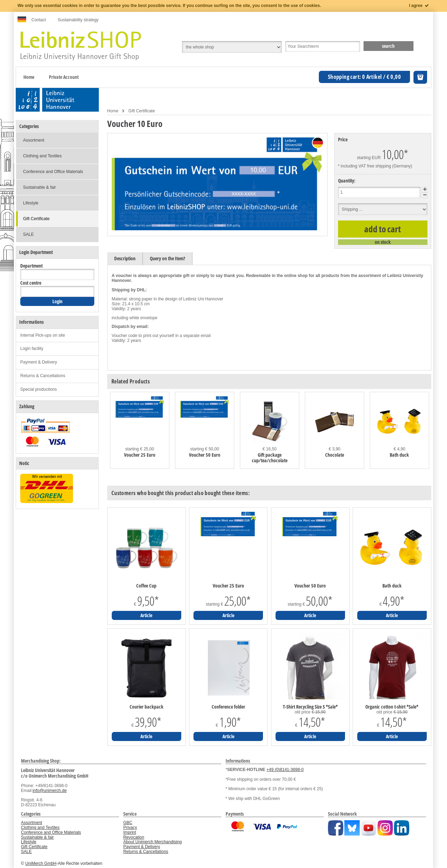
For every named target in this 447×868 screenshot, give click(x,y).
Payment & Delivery (39, 362)
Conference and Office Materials (53, 172)
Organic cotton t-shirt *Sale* (392, 707)
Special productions (39, 389)
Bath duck (399, 455)
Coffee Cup (146, 586)
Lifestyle (31, 203)
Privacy (130, 828)
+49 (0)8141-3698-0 (285, 770)
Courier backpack (146, 707)
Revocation (134, 837)
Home (29, 77)
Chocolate (335, 455)
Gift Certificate (142, 111)
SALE (28, 234)
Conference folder (228, 707)
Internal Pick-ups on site (43, 335)
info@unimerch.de (50, 791)
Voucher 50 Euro (205, 455)
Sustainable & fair (39, 187)
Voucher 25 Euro (140, 455)
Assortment (34, 140)
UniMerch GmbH (41, 863)
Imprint (130, 832)
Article (146, 615)
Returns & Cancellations (43, 376)
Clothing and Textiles (42, 156)
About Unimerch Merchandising (152, 842)
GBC (128, 823)
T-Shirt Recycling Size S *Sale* (310, 707)
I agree (419, 6)
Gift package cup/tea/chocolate (270, 458)
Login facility (32, 349)
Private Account (64, 77)
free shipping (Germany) (390, 166)
